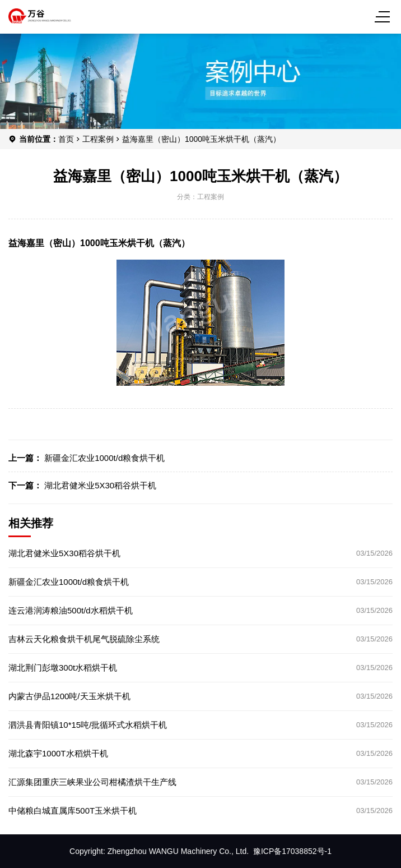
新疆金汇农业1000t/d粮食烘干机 (104, 458)
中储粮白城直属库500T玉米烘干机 (73, 811)
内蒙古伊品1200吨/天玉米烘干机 (69, 696)
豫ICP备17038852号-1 (292, 851)
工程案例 (98, 139)
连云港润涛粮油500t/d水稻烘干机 (71, 610)
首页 (66, 139)
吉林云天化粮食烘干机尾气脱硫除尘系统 (84, 639)
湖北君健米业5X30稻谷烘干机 (100, 485)
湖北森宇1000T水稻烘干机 (58, 753)
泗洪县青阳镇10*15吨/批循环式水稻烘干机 (88, 725)
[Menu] (384, 17)
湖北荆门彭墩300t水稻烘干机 (63, 668)
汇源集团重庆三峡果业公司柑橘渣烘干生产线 (92, 782)
